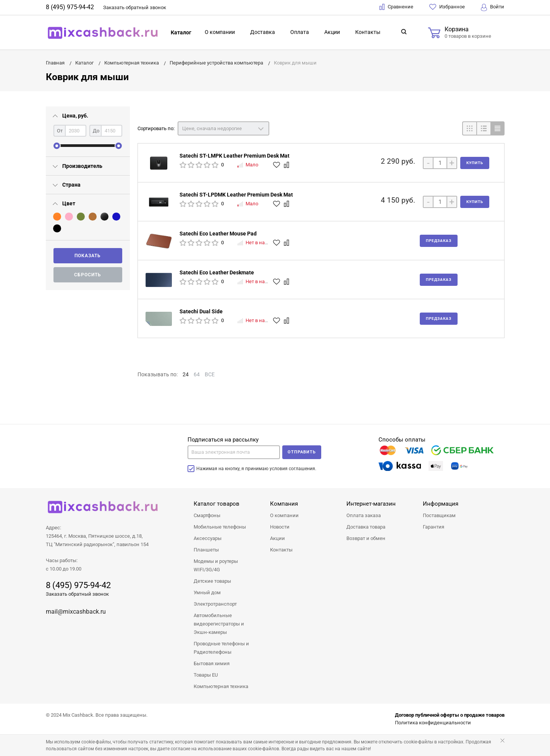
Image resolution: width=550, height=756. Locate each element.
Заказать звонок (135, 7)
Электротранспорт (215, 604)
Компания (284, 504)
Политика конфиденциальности (433, 723)
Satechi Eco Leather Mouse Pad (218, 234)
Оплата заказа (364, 515)
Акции (332, 32)
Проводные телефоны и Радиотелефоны (221, 648)
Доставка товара (366, 527)
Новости (280, 527)
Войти (493, 7)
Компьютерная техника (221, 686)
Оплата (300, 32)
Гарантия (434, 527)
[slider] (57, 146)
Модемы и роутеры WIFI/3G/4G (216, 565)
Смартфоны (207, 515)
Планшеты (206, 550)
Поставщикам (439, 515)
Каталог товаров (217, 504)
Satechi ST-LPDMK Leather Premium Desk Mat (236, 195)
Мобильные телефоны (220, 527)
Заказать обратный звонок (77, 594)
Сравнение (396, 7)
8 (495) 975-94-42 (70, 7)
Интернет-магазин (371, 504)
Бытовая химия (212, 663)
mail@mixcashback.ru (76, 612)
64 (197, 374)
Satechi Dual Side (201, 311)
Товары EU (206, 675)
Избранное (447, 7)
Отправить (302, 452)
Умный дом (207, 592)
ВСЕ (210, 374)
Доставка (263, 32)
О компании (220, 32)
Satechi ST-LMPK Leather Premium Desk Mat (235, 156)
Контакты (368, 32)
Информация (441, 504)
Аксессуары (208, 538)
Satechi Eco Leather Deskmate (217, 272)
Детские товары (212, 581)
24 (186, 374)
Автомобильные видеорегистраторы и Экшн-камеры (219, 624)
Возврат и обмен (366, 538)
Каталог (181, 32)
